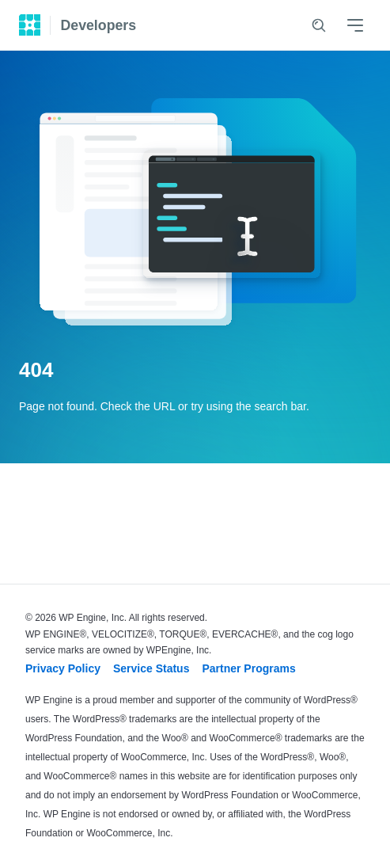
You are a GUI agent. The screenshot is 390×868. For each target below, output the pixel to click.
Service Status (151, 668)
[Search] (319, 25)
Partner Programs (248, 668)
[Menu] (355, 25)
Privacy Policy (63, 668)
